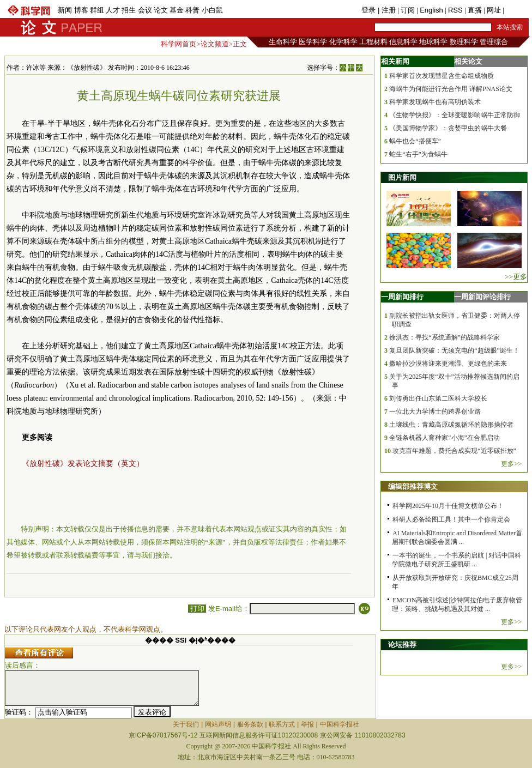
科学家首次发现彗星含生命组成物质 (442, 76)
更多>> (511, 464)
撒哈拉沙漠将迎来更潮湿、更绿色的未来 (448, 364)
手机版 (516, 10)
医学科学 (313, 42)
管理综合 (494, 42)
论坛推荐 (402, 645)
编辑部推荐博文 (413, 486)
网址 (494, 10)
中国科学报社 (340, 724)
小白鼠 (212, 10)
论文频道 (215, 44)
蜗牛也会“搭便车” (415, 141)
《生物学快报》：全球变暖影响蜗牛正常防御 (455, 115)
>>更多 (516, 277)
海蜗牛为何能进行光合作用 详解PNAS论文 (451, 89)
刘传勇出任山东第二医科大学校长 (438, 398)
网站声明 (218, 724)
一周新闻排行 (402, 297)
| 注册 (387, 10)
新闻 (65, 10)
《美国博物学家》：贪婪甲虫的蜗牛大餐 (448, 128)
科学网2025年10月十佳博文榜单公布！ (448, 506)
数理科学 (464, 42)
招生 (129, 10)
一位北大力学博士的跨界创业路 (435, 412)
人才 (113, 10)
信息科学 (403, 42)
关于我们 (186, 724)
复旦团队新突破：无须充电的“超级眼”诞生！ (454, 350)
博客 (81, 10)
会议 (145, 10)
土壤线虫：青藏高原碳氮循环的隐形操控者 (451, 425)
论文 (161, 10)
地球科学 (433, 42)
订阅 (408, 10)
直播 (475, 10)
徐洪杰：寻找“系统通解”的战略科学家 (445, 337)
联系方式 (282, 724)
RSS (455, 10)
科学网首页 (179, 44)
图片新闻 (402, 177)
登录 (370, 10)
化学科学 (343, 42)
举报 (307, 724)
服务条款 (250, 724)
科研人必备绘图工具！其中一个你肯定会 (451, 519)
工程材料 (373, 42)
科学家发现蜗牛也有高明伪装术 (435, 102)
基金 (177, 10)
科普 (192, 10)
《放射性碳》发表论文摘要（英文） (83, 464)
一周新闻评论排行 (482, 297)
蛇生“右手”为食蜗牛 (418, 154)
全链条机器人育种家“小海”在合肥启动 (445, 438)
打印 (197, 609)
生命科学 (283, 42)
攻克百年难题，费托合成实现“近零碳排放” (454, 451)
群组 (97, 10)
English (431, 10)
